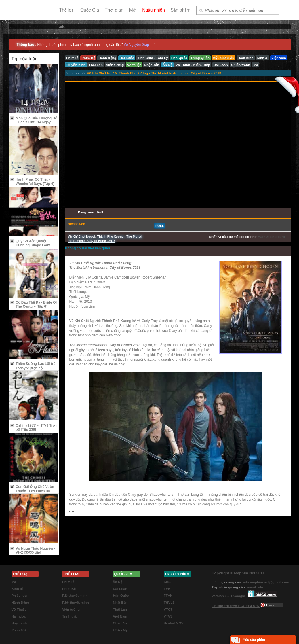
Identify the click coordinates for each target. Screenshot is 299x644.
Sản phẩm (181, 10)
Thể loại (67, 10)
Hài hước (19, 616)
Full (160, 226)
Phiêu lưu (19, 596)
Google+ (240, 596)
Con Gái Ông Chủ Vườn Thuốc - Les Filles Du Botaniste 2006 (32, 491)
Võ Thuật (19, 609)
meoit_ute (255, 587)
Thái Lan (120, 609)
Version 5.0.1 (222, 596)
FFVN (168, 596)
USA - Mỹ (120, 630)
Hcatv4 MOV (174, 623)
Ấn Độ (118, 582)
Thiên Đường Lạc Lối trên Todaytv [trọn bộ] (34, 366)
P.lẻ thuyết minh (75, 596)
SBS (167, 582)
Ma (14, 582)
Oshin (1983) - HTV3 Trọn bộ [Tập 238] (33, 427)
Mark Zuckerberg (271, 237)
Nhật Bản (120, 603)
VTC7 (168, 609)
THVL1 (169, 603)
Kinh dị (17, 589)
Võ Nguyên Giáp (136, 45)
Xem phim (75, 73)
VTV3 (168, 616)
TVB (167, 589)
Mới (133, 10)
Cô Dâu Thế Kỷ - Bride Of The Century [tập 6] (34, 304)
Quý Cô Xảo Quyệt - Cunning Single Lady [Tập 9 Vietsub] (30, 245)
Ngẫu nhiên (154, 10)
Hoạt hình (19, 623)
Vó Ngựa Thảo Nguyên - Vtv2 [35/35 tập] (33, 550)
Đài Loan (120, 589)
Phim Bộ (69, 589)
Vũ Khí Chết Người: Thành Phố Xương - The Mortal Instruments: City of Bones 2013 (154, 73)
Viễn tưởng (71, 609)
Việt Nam (120, 616)
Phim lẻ (68, 582)
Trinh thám (71, 616)
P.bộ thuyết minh (76, 603)
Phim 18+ (19, 630)
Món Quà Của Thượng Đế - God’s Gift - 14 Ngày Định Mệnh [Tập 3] (34, 122)
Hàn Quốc (121, 596)
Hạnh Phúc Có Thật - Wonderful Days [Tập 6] (32, 181)
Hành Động (20, 603)
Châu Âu (120, 623)
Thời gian (114, 10)
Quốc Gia (90, 10)
